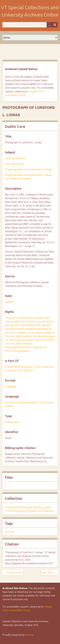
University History (14, 164)
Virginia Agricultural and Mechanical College (28, 169)
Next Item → (49, 573)
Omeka (29, 635)
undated (9, 302)
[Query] (30, 25)
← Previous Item (13, 573)
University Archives (15, 158)
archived (9, 532)
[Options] (49, 25)
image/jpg (10, 386)
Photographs (12, 422)
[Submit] (55, 25)
